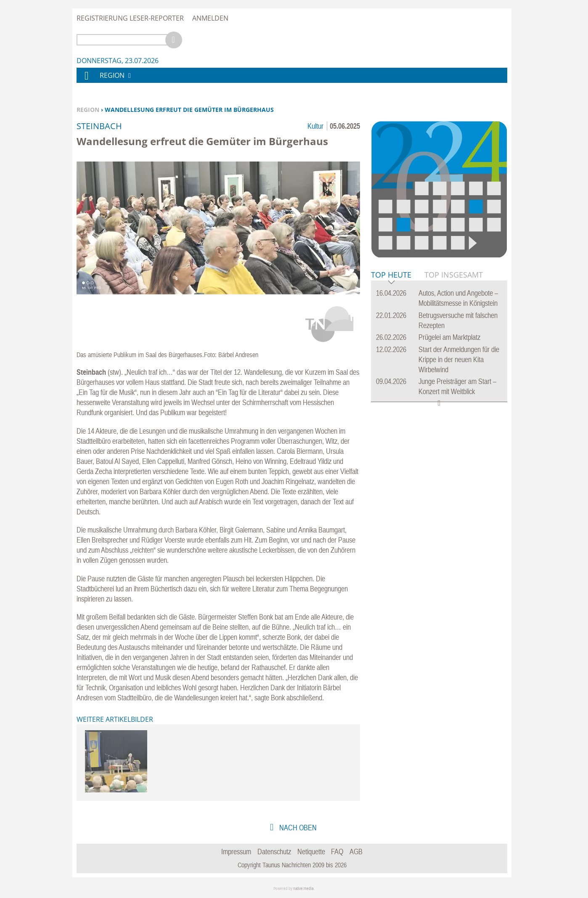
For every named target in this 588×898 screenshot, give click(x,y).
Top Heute (391, 275)
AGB (356, 852)
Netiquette (311, 852)
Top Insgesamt (454, 275)
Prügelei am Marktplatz (449, 337)
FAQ (337, 852)
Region (88, 110)
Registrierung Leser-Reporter (130, 18)
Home (86, 81)
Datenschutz (274, 852)
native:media (303, 889)
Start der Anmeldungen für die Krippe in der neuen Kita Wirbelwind (459, 359)
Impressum (236, 852)
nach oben (297, 828)
